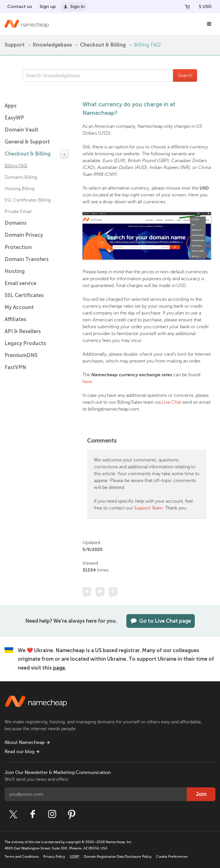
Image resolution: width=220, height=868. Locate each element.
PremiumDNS (21, 355)
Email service (20, 283)
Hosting (15, 271)
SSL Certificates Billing (28, 200)
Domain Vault (21, 130)
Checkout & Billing (103, 45)
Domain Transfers (27, 259)
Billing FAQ (147, 45)
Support (15, 45)
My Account (19, 307)
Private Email (18, 212)
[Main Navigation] (209, 24)
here (87, 382)
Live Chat (171, 402)
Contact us (20, 6)
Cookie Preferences (172, 857)
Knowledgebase (52, 45)
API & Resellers (23, 331)
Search (185, 75)
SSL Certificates (24, 295)
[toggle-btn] (64, 154)
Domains (16, 223)
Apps (11, 106)
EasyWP (14, 118)
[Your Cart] (187, 7)
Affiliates (15, 319)
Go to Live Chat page (161, 621)
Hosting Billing (19, 189)
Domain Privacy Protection (24, 241)
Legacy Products (25, 343)
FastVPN (15, 367)
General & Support (27, 142)
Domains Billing (21, 177)
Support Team (148, 508)
